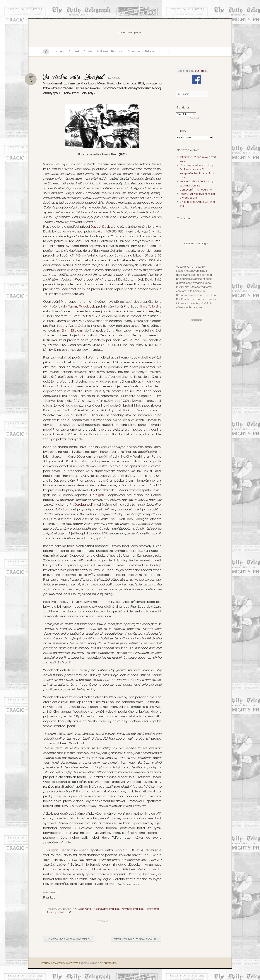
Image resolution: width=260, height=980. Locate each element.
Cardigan (97, 495)
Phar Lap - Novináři (120, 909)
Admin (116, 78)
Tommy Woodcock (82, 306)
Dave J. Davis (101, 226)
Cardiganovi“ (84, 504)
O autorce (134, 51)
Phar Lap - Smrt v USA (59, 912)
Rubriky (88, 51)
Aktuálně (74, 51)
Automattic (110, 963)
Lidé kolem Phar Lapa (110, 51)
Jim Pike (147, 311)
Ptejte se (149, 51)
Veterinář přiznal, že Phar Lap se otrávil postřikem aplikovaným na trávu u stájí (197, 185)
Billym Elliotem (72, 330)
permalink (201, 71)
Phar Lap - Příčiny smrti (146, 909)
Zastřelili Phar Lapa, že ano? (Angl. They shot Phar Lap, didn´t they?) (137, 939)
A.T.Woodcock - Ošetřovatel (91, 909)
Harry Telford (149, 306)
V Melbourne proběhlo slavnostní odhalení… (69, 939)
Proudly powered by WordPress (60, 963)
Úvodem (59, 51)
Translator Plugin (196, 118)
